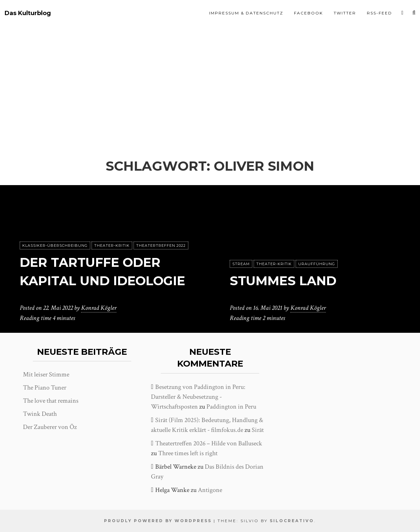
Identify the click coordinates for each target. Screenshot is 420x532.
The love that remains (51, 401)
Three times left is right (188, 453)
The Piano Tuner (45, 388)
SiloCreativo (292, 521)
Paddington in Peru (231, 407)
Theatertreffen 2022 (161, 227)
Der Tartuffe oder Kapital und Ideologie (93, 262)
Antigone (210, 490)
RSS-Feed (379, 13)
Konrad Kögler (99, 308)
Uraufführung (317, 264)
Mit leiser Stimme (46, 374)
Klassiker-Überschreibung (55, 227)
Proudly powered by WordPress (158, 521)
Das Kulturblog (28, 13)
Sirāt (258, 430)
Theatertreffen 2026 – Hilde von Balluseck (209, 443)
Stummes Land (285, 281)
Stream (241, 264)
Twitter (345, 13)
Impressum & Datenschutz (246, 13)
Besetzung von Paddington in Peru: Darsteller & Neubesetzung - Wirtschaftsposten (198, 397)
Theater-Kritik (112, 227)
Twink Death (40, 414)
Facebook (308, 13)
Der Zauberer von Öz (50, 427)
